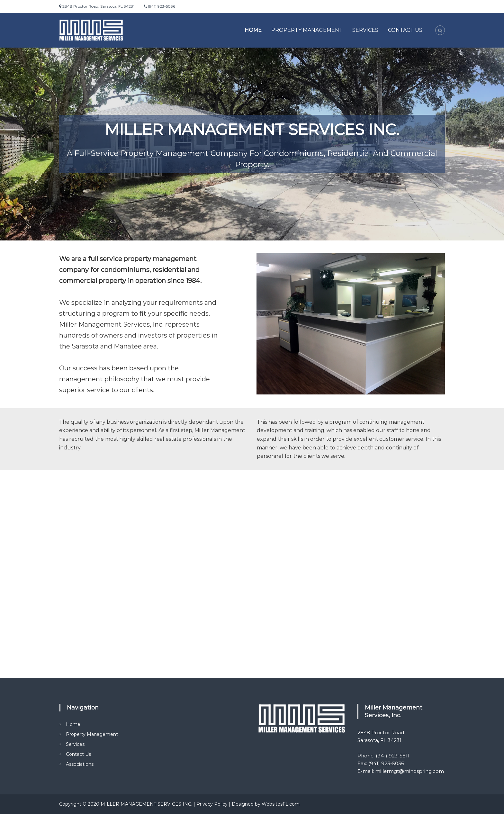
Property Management (307, 30)
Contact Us (405, 30)
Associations (80, 764)
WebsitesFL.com (281, 804)
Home (253, 30)
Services (365, 30)
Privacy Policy (212, 804)
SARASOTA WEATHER (252, 507)
